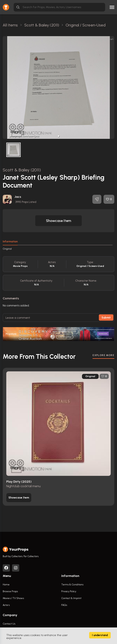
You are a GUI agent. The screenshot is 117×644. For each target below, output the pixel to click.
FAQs (64, 605)
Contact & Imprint (71, 598)
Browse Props (10, 591)
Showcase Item (59, 221)
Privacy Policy (69, 591)
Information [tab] (10, 242)
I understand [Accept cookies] (100, 635)
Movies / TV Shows (13, 598)
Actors (6, 605)
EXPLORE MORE (103, 355)
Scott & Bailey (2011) (22, 170)
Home (6, 585)
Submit (106, 318)
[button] (59, 136)
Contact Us (9, 624)
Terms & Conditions (72, 585)
